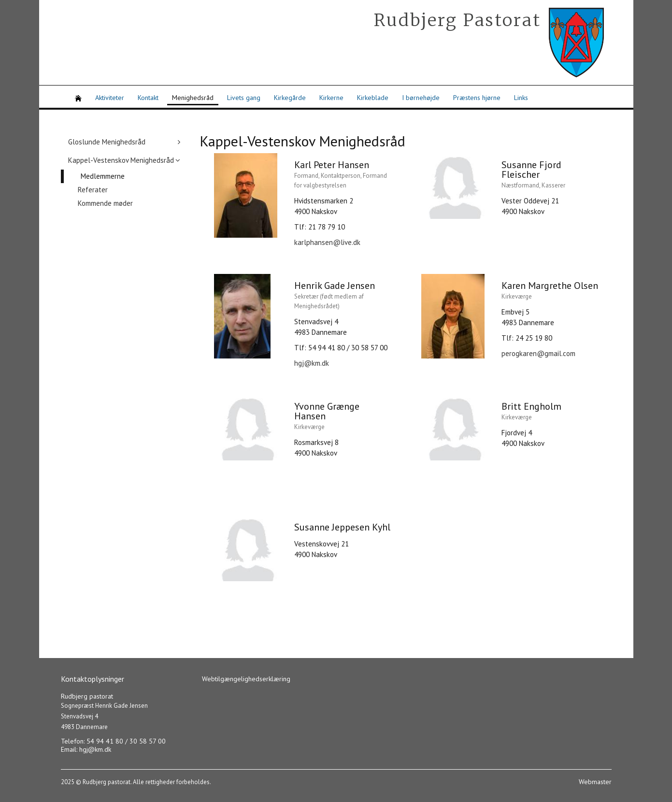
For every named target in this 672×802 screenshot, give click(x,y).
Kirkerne (331, 98)
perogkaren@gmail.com (538, 353)
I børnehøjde (421, 98)
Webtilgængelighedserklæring (246, 679)
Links (521, 98)
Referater (93, 190)
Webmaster (595, 782)
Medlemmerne (103, 176)
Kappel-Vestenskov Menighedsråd (121, 160)
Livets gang (244, 98)
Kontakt (148, 98)
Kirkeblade (373, 98)
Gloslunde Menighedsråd (107, 142)
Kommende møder (105, 203)
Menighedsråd (193, 98)
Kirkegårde (290, 98)
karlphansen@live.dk (327, 242)
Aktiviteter (110, 98)
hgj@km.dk (312, 363)
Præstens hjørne (477, 98)
